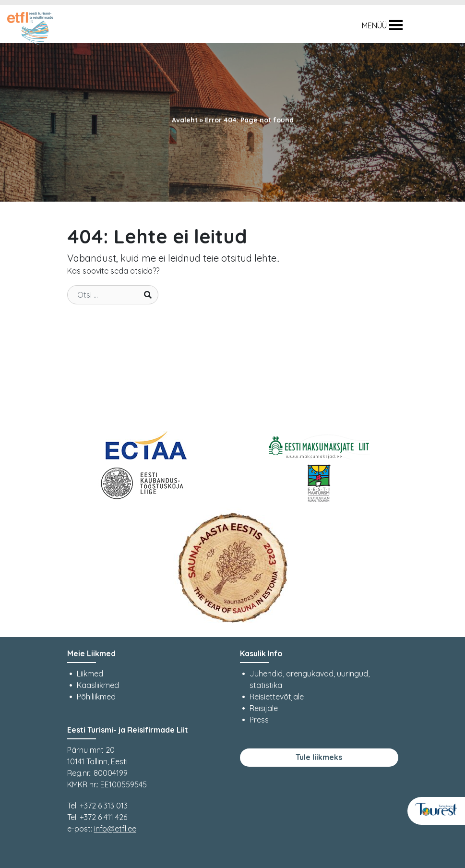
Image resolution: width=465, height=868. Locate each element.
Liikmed (90, 674)
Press (259, 720)
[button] (374, 25)
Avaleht (185, 120)
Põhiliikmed (96, 697)
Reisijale (264, 708)
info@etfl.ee (115, 829)
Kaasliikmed (98, 685)
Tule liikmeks (319, 757)
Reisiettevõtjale (277, 697)
